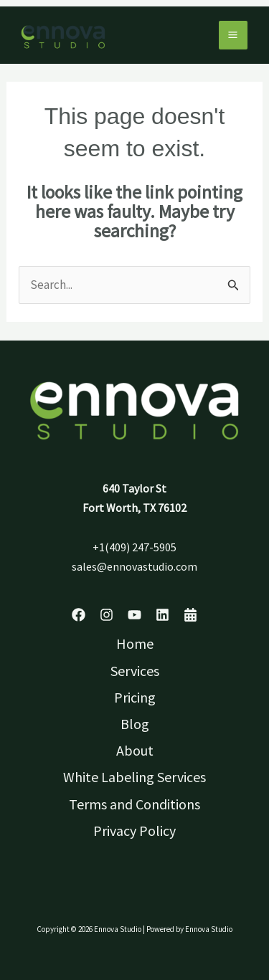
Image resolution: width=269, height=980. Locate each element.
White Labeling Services (134, 777)
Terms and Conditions (134, 804)
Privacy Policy (134, 831)
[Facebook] (79, 615)
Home (135, 643)
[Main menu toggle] (233, 35)
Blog (135, 724)
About (135, 750)
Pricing (135, 697)
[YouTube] (134, 615)
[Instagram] (107, 615)
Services (135, 671)
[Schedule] (190, 615)
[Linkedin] (162, 615)
